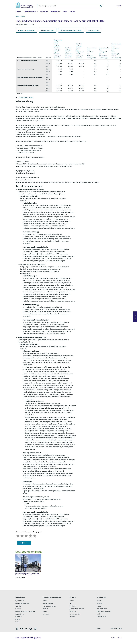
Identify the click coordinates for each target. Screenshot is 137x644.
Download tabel (48, 30)
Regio (65, 12)
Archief (99, 614)
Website (99, 601)
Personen (45, 609)
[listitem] (17, 629)
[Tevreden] (30, 536)
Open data (18, 606)
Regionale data (20, 614)
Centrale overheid (48, 604)
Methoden (18, 619)
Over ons (72, 12)
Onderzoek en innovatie (77, 609)
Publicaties (19, 617)
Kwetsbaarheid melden (104, 611)
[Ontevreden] (22, 536)
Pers (71, 604)
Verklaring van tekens (26, 98)
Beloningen (46, 614)
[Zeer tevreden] (35, 536)
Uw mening (135, 317)
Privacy (45, 611)
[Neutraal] (26, 536)
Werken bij (73, 611)
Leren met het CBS (75, 614)
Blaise (17, 622)
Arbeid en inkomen (30, 12)
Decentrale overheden (49, 606)
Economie (43, 12)
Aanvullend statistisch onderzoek (25, 611)
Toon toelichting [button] (93, 30)
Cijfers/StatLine (20, 601)
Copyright (100, 604)
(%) (92, 50)
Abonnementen (101, 617)
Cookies (99, 606)
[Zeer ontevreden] (18, 536)
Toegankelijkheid (102, 609)
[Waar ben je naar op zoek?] (70, 6)
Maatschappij (55, 12)
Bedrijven (45, 601)
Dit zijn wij (73, 606)
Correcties (73, 617)
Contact (72, 601)
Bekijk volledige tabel (26, 30)
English (119, 6)
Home (18, 17)
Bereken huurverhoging (22, 604)
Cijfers (18, 12)
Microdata (18, 609)
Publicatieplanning (116, 628)
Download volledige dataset (71, 30)
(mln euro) (58, 49)
